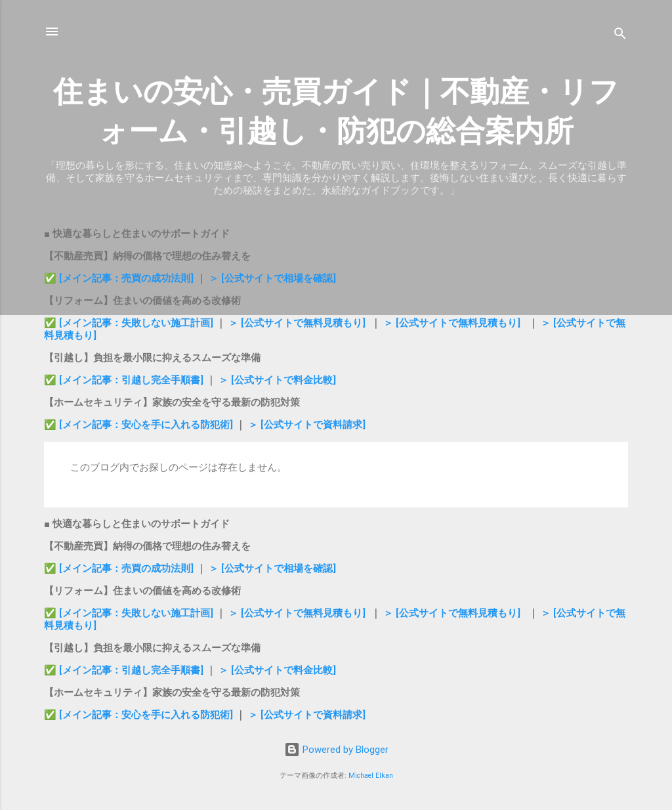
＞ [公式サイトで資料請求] (307, 425)
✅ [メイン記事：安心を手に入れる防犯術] (140, 425)
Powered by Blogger (336, 750)
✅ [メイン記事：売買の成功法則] (119, 278)
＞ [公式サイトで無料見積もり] (297, 323)
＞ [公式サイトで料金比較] (277, 380)
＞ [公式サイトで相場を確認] (272, 278)
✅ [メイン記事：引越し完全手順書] (125, 380)
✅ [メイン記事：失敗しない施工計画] (130, 323)
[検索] (620, 36)
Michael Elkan (371, 776)
